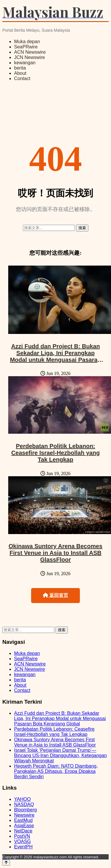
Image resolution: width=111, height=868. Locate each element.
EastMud (23, 820)
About (20, 73)
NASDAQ (24, 804)
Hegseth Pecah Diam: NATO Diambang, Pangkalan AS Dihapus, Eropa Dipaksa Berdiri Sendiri (56, 771)
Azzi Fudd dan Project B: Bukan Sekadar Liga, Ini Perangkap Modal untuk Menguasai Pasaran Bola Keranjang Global (55, 356)
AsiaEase (24, 826)
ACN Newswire (30, 52)
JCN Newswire (30, 57)
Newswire (24, 815)
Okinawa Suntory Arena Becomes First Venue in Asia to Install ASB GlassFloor (55, 553)
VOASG (22, 841)
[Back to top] (6, 863)
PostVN (22, 836)
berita (20, 68)
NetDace (23, 831)
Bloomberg (25, 810)
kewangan (25, 63)
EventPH (23, 847)
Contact (22, 78)
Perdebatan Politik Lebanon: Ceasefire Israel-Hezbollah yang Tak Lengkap (55, 453)
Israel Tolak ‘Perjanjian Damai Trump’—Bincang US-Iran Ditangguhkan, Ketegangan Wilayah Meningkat (60, 755)
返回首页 (55, 595)
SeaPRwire (26, 47)
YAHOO (22, 799)
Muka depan (27, 42)
